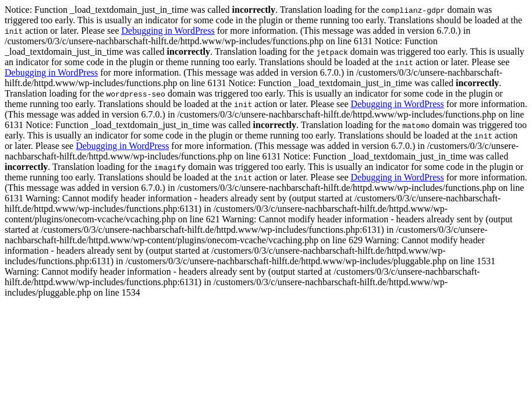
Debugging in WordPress (168, 31)
